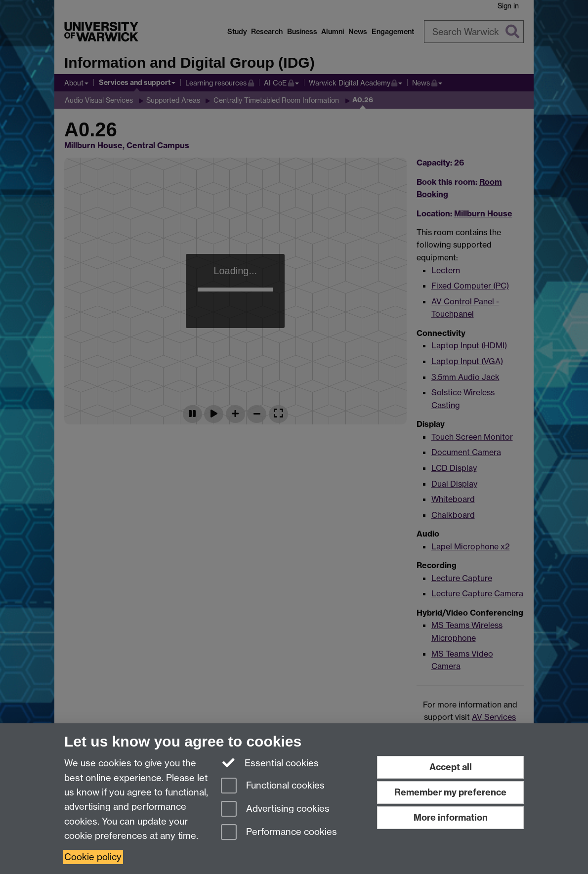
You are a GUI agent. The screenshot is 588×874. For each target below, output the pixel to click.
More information (451, 817)
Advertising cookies (275, 810)
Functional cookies (273, 786)
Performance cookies (279, 833)
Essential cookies (270, 762)
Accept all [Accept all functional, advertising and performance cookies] (451, 767)
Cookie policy (93, 857)
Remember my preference (450, 792)
